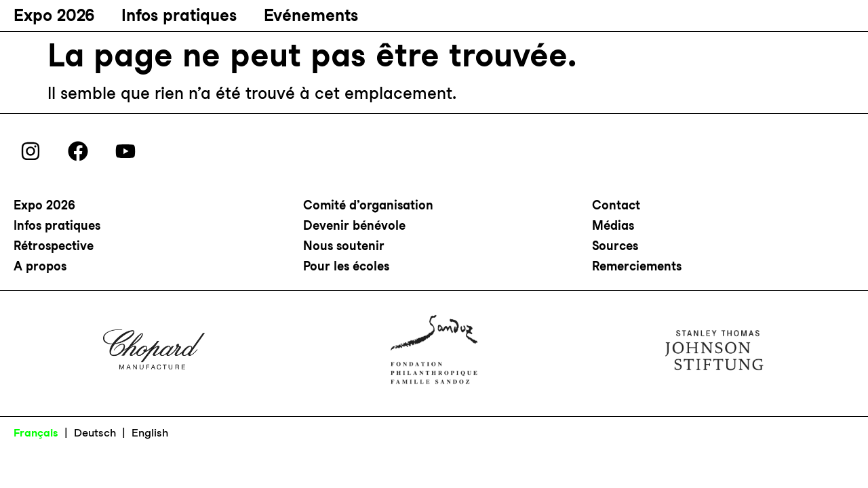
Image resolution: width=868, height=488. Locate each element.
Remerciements (637, 266)
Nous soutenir (344, 246)
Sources (615, 246)
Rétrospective (54, 246)
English (150, 433)
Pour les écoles (346, 266)
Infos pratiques (179, 15)
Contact (616, 205)
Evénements (311, 15)
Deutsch (95, 433)
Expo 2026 (54, 15)
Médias (613, 225)
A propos (40, 266)
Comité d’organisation (368, 205)
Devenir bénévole (354, 225)
